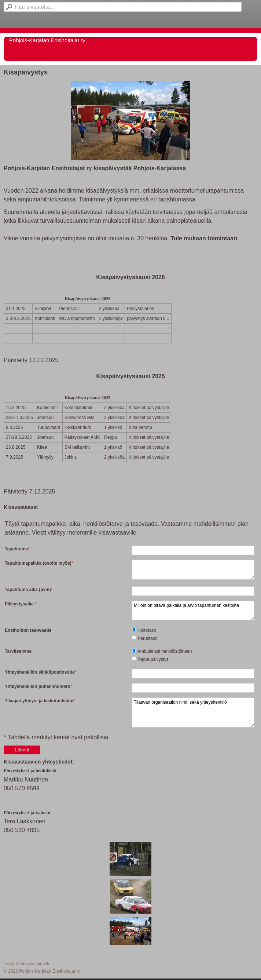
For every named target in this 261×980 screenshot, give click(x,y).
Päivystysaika (20, 604)
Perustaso (147, 638)
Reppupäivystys (153, 659)
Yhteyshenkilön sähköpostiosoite (40, 672)
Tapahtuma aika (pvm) (28, 590)
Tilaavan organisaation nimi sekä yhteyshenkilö (193, 713)
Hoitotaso (147, 630)
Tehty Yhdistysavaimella (27, 964)
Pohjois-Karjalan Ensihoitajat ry (47, 40)
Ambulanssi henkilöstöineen (165, 651)
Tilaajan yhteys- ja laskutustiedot (39, 701)
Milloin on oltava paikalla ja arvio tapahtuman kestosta (193, 611)
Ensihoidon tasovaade (28, 630)
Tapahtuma (16, 549)
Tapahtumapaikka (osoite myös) (38, 563)
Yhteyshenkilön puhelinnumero (38, 686)
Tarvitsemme (18, 651)
